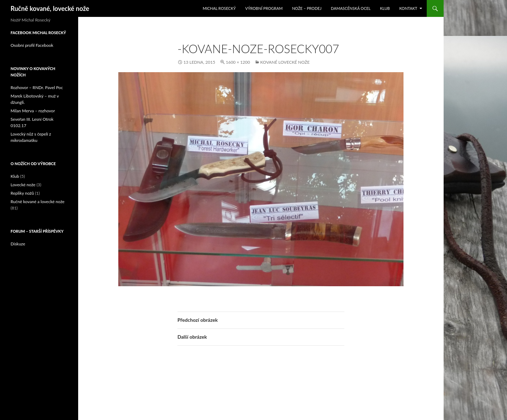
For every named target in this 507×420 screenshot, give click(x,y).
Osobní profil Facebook (32, 45)
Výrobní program (264, 8)
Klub (385, 8)
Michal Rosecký (219, 8)
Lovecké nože (23, 185)
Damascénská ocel (351, 8)
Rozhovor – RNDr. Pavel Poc (37, 87)
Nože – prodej (307, 8)
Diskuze (18, 244)
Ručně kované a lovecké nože (37, 202)
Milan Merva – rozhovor (33, 111)
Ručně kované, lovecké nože (50, 8)
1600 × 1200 (238, 62)
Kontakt (408, 8)
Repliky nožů (22, 193)
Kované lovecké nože (285, 62)
